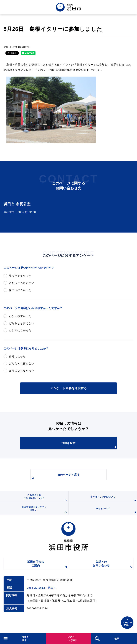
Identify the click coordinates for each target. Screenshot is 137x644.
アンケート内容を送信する (68, 388)
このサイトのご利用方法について (46, 498)
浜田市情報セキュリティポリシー (45, 510)
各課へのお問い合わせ (113, 565)
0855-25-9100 (27, 212)
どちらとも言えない (22, 283)
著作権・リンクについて (114, 499)
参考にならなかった (22, 371)
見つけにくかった (20, 290)
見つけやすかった (20, 276)
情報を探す (89, 445)
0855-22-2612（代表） (41, 588)
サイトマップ (116, 511)
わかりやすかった (20, 316)
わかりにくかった (20, 330)
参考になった (17, 356)
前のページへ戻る (55, 477)
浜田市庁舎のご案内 (48, 565)
